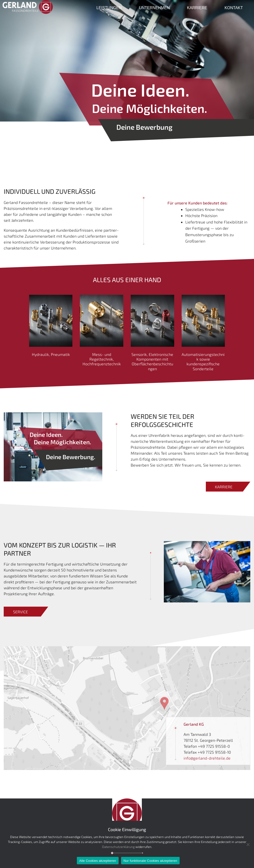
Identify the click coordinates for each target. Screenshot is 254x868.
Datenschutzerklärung (118, 847)
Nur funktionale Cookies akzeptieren (150, 861)
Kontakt (234, 8)
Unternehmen (154, 8)
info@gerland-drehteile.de (207, 758)
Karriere (197, 8)
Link (7, 649)
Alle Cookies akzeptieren (98, 861)
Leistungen (109, 8)
